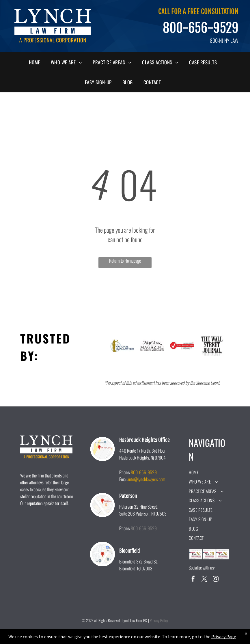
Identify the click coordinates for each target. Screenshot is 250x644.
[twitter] (204, 579)
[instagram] (216, 579)
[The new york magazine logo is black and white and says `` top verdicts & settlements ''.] (152, 346)
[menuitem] (37, 62)
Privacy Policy (159, 620)
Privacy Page (224, 636)
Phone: (125, 472)
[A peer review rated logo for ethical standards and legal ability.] (182, 346)
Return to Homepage (125, 261)
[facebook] (193, 579)
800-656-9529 (201, 28)
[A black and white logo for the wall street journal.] (212, 346)
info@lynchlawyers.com (147, 479)
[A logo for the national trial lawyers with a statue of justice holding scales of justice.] (122, 346)
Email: (124, 479)
